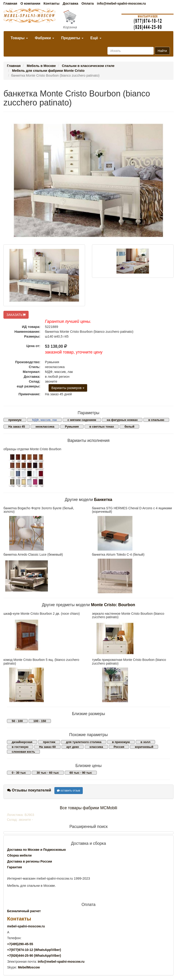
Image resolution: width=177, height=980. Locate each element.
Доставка (70, 3)
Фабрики (44, 38)
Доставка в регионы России (30, 861)
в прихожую (121, 742)
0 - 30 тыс (19, 773)
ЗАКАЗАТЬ (16, 315)
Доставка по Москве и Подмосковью (37, 850)
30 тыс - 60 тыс (48, 773)
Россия (119, 747)
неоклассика (45, 427)
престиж (49, 742)
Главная (10, 3)
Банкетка (103, 500)
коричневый (144, 747)
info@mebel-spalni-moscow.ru (121, 3)
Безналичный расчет (24, 911)
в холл (146, 742)
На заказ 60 (47, 747)
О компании (30, 3)
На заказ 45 (17, 427)
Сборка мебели (19, 855)
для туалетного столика (84, 742)
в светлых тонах (102, 427)
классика (96, 747)
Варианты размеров (68, 388)
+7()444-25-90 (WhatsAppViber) (34, 956)
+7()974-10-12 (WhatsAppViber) (34, 950)
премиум (15, 420)
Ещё (96, 38)
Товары (19, 38)
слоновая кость (23, 752)
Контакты (52, 3)
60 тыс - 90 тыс (81, 773)
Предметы (72, 38)
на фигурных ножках (122, 420)
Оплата (87, 3)
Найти (162, 51)
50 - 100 (17, 721)
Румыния (72, 427)
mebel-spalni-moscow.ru (26, 926)
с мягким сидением (82, 420)
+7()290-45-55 (20, 944)
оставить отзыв (69, 791)
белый (129, 427)
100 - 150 (40, 721)
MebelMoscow (29, 967)
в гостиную (20, 747)
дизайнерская (22, 742)
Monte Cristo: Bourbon (113, 605)
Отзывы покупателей (29, 790)
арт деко (73, 747)
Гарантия (15, 867)
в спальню (156, 420)
